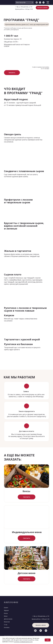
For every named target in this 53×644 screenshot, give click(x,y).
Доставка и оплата (26, 431)
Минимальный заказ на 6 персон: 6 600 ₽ (17, 45)
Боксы (26, 491)
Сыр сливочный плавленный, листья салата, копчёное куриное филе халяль (21, 175)
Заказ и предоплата (27, 411)
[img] (27, 476)
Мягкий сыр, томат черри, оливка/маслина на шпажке (21, 320)
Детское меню (26, 573)
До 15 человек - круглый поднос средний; (20, 103)
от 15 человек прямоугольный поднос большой (22, 105)
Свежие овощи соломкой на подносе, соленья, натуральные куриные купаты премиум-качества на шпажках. (23, 140)
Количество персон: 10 (13, 39)
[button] (42, 8)
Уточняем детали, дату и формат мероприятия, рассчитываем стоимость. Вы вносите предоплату (27, 415)
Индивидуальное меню (27, 532)
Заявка (26, 391)
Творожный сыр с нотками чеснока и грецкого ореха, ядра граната (22, 348)
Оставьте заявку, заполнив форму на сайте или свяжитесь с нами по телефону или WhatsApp (26, 396)
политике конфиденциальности (23, 642)
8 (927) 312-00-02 (11, 602)
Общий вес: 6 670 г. (11, 42)
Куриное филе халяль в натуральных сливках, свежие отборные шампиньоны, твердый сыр (22, 255)
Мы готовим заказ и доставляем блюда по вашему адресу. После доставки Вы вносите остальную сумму (26, 436)
